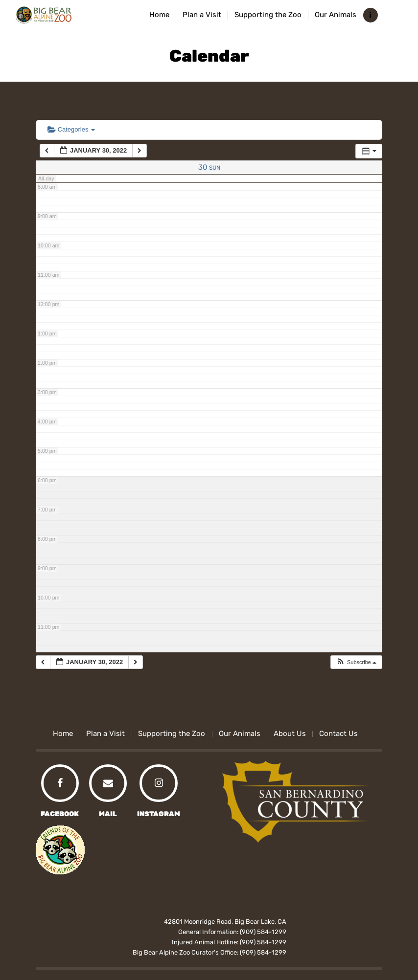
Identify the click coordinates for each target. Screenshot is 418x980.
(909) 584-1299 (263, 932)
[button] (356, 662)
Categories (71, 129)
